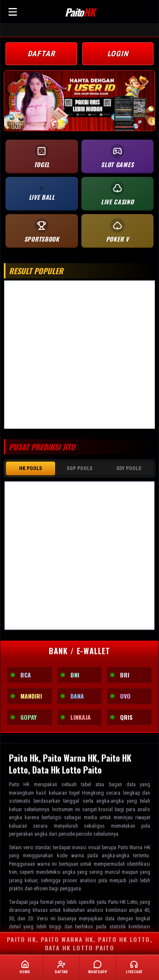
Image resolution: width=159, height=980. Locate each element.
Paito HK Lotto (123, 900)
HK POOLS (31, 468)
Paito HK (19, 783)
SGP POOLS (79, 468)
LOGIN (118, 54)
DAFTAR (41, 54)
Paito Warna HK (134, 846)
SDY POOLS (129, 468)
